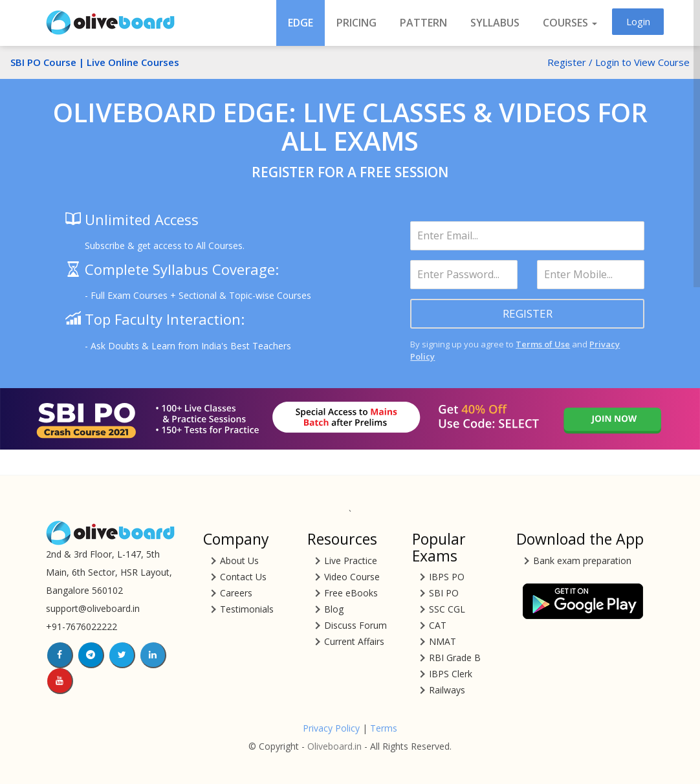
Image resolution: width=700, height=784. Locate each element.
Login (638, 21)
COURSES (570, 23)
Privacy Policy (331, 728)
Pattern (423, 23)
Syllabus (495, 23)
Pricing (356, 23)
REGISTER (528, 313)
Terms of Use (543, 344)
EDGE (301, 23)
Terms (384, 728)
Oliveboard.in (334, 746)
